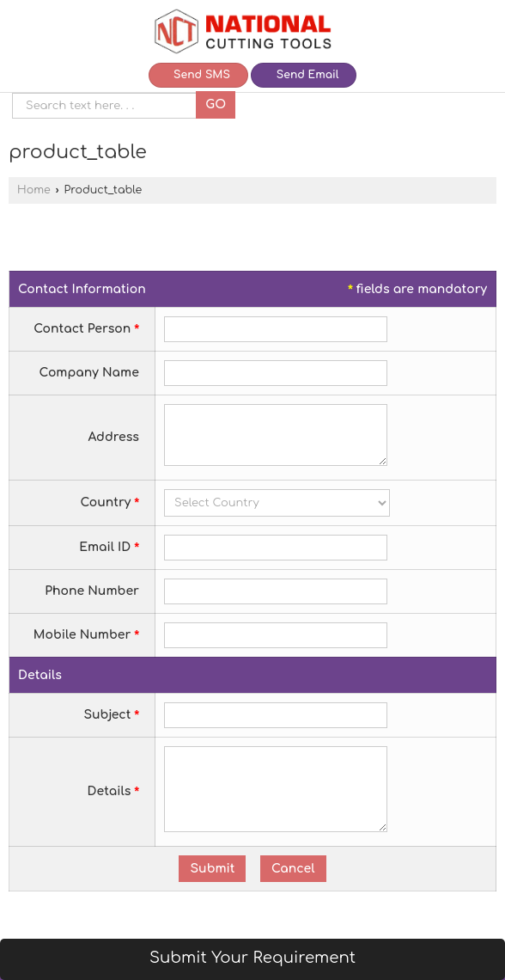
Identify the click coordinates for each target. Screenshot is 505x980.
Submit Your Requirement (252, 958)
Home (34, 190)
